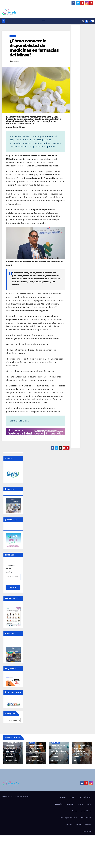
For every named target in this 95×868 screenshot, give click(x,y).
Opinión (78, 825)
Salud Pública (86, 818)
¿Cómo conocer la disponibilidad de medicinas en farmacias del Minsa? (34, 48)
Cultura (32, 742)
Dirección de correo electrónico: (13, 572)
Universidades (86, 811)
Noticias (13, 36)
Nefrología (56, 742)
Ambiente (70, 804)
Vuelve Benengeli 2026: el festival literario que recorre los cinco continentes (36, 751)
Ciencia (74, 811)
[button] (83, 21)
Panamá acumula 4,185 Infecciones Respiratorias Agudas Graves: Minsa (81, 751)
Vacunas (69, 825)
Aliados (73, 797)
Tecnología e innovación (69, 818)
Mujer (89, 804)
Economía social (85, 797)
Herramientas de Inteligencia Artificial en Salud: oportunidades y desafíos (59, 751)
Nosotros (63, 797)
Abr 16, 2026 (13, 761)
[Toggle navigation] (44, 21)
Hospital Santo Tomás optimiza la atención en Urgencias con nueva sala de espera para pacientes (13, 748)
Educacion (59, 804)
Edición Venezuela (85, 831)
